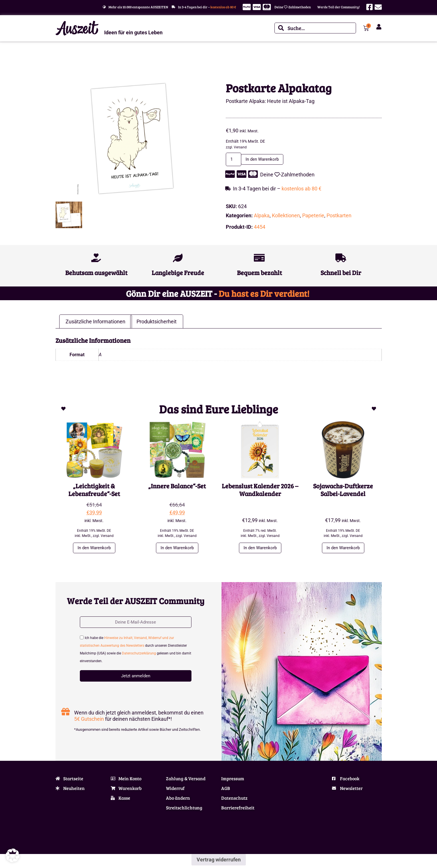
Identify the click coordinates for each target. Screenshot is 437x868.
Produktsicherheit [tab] (157, 322)
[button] (13, 855)
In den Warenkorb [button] (94, 549)
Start (59, 60)
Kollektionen (76, 60)
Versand (240, 147)
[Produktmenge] (235, 160)
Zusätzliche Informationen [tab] (95, 322)
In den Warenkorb (269, 160)
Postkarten (339, 216)
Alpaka (94, 60)
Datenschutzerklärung (139, 656)
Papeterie (313, 216)
